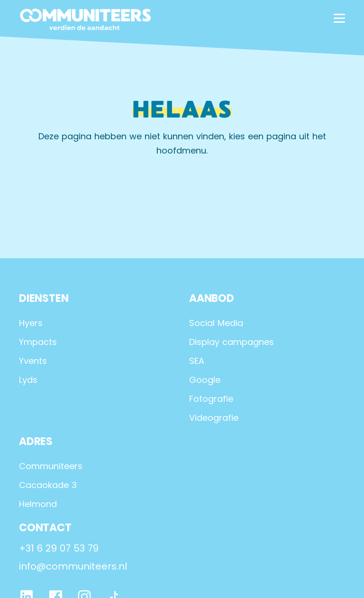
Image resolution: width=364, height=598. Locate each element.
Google (205, 380)
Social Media (216, 323)
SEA (197, 361)
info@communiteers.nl (73, 566)
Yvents (33, 361)
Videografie (214, 418)
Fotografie (211, 399)
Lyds (28, 380)
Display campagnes (232, 342)
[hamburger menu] (339, 18)
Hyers (31, 323)
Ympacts (38, 342)
